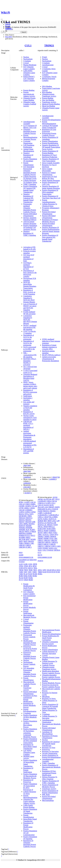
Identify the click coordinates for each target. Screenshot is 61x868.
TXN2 (51, 538)
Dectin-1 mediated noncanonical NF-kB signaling (30, 327)
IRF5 (45, 521)
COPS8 (33, 512)
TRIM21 (49, 45)
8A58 (45, 572)
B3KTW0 (33, 560)
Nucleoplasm (28, 59)
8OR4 (35, 576)
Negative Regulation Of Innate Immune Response (51, 187)
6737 (39, 553)
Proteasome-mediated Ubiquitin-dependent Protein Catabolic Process (30, 208)
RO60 (46, 531)
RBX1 (28, 537)
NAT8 (55, 525)
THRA (21, 543)
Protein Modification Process (28, 604)
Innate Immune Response (51, 180)
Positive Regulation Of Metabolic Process (50, 786)
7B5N (26, 570)
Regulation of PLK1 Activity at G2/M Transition (29, 292)
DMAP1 (51, 507)
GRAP (46, 517)
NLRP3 (32, 530)
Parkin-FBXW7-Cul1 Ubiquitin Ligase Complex (29, 79)
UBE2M (22, 547)
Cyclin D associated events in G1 (30, 372)
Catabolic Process (48, 665)
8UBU (31, 578)
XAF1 (40, 550)
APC (53, 499)
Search (8, 24)
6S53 (58, 570)
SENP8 (33, 539)
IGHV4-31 (53, 519)
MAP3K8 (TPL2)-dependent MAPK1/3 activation (30, 362)
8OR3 (30, 576)
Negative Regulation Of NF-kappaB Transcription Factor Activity (51, 147)
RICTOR (22, 539)
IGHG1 (46, 519)
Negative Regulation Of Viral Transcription (50, 160)
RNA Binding (47, 92)
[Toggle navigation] (2, 19)
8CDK (35, 574)
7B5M (21, 570)
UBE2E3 (22, 545)
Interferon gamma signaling (48, 352)
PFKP (46, 527)
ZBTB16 (57, 550)
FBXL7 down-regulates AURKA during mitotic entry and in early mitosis (30, 385)
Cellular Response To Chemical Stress (50, 205)
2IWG (40, 570)
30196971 (28, 493)
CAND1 (27, 502)
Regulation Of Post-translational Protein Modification (49, 773)
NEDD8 (29, 526)
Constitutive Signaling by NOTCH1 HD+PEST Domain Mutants (30, 320)
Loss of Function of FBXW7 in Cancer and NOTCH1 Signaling (30, 307)
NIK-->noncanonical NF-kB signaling (30, 355)
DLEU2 (22, 514)
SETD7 (40, 533)
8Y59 (53, 572)
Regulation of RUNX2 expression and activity (30, 392)
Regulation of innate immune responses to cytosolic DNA (49, 347)
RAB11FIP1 (42, 529)
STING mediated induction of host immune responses (51, 341)
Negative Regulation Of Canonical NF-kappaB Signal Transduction (28, 198)
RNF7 (28, 539)
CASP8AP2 (42, 501)
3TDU (21, 566)
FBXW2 (22, 520)
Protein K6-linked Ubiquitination (48, 225)
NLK (27, 530)
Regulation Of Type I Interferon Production (50, 156)
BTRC (21, 502)
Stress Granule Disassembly (47, 170)
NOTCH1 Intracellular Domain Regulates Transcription (30, 285)
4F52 (30, 566)
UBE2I (40, 544)
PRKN (34, 532)
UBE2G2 (55, 542)
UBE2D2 (54, 540)
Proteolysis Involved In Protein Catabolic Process (30, 649)
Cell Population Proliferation (29, 146)
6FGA (54, 570)
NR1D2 (22, 532)
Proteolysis (27, 652)
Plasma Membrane (30, 65)
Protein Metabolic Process (51, 683)
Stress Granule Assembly (51, 163)
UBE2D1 (47, 540)
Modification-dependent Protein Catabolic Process (30, 643)
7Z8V (30, 572)
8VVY (21, 580)
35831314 (9, 29)
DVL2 (27, 514)
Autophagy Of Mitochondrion (47, 733)
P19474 (40, 561)
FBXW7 (22, 522)
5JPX (44, 570)
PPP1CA (28, 532)
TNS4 (52, 534)
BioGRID (9, 37)
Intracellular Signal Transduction (30, 820)
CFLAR (34, 506)
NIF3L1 (41, 527)
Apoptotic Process (30, 139)
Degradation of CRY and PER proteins (29, 451)
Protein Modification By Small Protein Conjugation (29, 587)
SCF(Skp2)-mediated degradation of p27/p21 (28, 266)
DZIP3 (57, 507)
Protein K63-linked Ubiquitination (49, 213)
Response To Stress (49, 699)
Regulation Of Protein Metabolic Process (30, 705)
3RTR (35, 564)
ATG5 (57, 499)
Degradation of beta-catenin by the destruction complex (30, 274)
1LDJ (21, 564)
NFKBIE (22, 530)
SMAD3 (31, 541)
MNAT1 (50, 525)
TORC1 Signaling (30, 184)
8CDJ (30, 574)
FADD (40, 511)
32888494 (27, 477)
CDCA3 (22, 504)
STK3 (55, 533)
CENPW (28, 506)
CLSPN (48, 503)
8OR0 (21, 576)
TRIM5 (40, 538)
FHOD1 (53, 511)
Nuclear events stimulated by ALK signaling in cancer (30, 418)
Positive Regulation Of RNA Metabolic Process (30, 717)
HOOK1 (32, 524)
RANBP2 (22, 537)
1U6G (30, 564)
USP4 (40, 548)
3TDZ (26, 566)
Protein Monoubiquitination (30, 136)
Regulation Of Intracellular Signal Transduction (30, 747)
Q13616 (22, 562)
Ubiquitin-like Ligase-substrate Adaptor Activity (29, 801)
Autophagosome (48, 65)
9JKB (26, 580)
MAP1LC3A (42, 523)
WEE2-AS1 (53, 548)
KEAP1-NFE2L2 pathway (51, 355)
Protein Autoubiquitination (49, 201)
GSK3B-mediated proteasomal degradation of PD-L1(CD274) (30, 444)
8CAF (26, 574)
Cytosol (26, 63)
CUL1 (28, 45)
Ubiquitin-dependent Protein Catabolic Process (30, 131)
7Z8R (21, 572)
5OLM (49, 570)
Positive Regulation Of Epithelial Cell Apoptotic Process (30, 227)
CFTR (21, 508)
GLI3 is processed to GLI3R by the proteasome (30, 349)
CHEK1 (27, 508)
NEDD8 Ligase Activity (29, 757)
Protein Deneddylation (28, 679)
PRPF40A (22, 534)
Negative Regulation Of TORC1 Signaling (30, 233)
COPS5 (22, 512)
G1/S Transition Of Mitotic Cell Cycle (30, 127)
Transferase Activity (49, 102)
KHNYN (22, 526)
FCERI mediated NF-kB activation (29, 313)
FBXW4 (28, 520)
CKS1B (22, 510)
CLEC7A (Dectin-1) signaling (30, 332)
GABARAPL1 (43, 515)
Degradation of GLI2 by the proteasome (29, 343)
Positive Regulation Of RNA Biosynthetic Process (30, 724)
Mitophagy (46, 697)
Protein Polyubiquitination (51, 120)
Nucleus (26, 57)
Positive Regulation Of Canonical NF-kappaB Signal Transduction (30, 189)
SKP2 (25, 541)
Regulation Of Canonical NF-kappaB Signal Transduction (51, 744)
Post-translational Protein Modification (51, 631)
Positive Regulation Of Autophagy (30, 160)
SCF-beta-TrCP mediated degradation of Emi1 (29, 258)
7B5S (35, 570)
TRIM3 (47, 536)
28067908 (27, 465)
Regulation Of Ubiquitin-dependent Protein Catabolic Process (30, 844)
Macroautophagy (48, 800)
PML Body (46, 795)
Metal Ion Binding (49, 106)
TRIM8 (46, 538)
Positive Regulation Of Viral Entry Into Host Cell (51, 197)
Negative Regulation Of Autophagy (28, 155)
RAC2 (33, 535)
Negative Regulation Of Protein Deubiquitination (51, 228)
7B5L (35, 568)
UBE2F (28, 545)
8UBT (26, 578)
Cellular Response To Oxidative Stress (30, 181)
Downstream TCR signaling (30, 279)
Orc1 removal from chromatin (30, 368)
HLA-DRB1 (53, 517)
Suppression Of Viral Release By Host (49, 178)
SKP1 (21, 541)
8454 (21, 553)
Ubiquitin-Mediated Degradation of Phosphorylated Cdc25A (30, 377)
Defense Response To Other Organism (50, 778)
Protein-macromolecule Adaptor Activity (29, 94)
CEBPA (33, 504)
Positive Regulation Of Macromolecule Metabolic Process (30, 776)
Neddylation (28, 396)
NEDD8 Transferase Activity (27, 688)
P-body (45, 57)
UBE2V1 (41, 546)
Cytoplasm (27, 61)
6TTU (25, 568)
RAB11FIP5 (51, 529)
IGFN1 (40, 519)
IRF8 (49, 521)
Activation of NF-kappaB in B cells (30, 248)
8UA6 (21, 578)
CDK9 (27, 504)
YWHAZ (50, 550)
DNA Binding (47, 86)
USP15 (54, 546)
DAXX (46, 505)
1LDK (25, 564)
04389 (21, 555)
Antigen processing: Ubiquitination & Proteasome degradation (29, 435)
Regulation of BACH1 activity (29, 413)
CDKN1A (41, 503)
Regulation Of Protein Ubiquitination (50, 737)
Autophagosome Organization (48, 721)
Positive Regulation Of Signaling (30, 838)
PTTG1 (28, 535)
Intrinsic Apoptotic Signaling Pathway (30, 219)
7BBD (40, 572)
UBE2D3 (41, 542)
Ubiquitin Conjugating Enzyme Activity (50, 643)
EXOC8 (55, 509)
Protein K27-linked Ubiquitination (49, 174)
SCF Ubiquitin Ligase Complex (29, 68)
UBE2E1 (48, 542)
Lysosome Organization (28, 142)
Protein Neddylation (28, 612)
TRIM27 (41, 536)
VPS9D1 (45, 548)
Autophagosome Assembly (29, 123)
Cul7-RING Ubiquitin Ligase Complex (29, 752)
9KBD (31, 580)
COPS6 (27, 512)
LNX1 (54, 521)
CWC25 (41, 505)
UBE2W (48, 546)
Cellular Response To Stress (30, 793)
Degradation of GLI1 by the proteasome (29, 337)
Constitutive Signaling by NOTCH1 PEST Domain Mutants (29, 299)
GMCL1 (41, 517)
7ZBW (34, 572)
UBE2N (53, 544)
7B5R (30, 570)
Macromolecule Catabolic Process (30, 683)
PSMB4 (29, 534)
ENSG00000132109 (45, 557)
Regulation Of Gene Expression (49, 130)
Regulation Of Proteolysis (28, 781)
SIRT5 (46, 533)
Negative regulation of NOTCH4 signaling (30, 408)
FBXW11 (29, 518)
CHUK (32, 508)
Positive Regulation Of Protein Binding (50, 152)
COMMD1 (29, 510)
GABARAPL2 (54, 515)
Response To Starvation (50, 751)
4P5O (35, 566)
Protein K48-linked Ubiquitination (30, 215)
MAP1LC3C (42, 525)
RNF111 (41, 531)
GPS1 (21, 524)
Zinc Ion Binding (48, 100)
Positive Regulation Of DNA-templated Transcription (50, 192)
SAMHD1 (52, 531)
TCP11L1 (46, 534)
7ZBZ (21, 574)
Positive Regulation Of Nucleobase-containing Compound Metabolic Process (30, 733)
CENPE (22, 506)
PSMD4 (22, 535)
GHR (33, 522)
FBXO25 (22, 518)
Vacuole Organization (50, 753)
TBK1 (40, 534)
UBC (32, 543)
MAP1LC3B (52, 523)
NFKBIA (22, 528)
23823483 (27, 487)
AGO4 (55, 497)
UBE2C (41, 540)
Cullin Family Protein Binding (29, 806)
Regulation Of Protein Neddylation (28, 770)
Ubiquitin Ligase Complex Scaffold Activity (30, 104)
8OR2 (26, 576)
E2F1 (32, 514)
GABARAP (47, 513)
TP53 (56, 534)
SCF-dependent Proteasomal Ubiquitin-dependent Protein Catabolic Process (30, 171)
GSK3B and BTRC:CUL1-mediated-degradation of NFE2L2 (28, 425)
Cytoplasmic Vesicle (49, 77)
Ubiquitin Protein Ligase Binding (29, 99)
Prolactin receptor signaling (30, 252)
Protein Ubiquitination (28, 164)
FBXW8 (28, 522)
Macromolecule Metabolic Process (30, 616)
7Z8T (25, 572)
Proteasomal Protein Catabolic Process (49, 134)
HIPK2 (26, 524)
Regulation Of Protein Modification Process (28, 826)
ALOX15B (47, 499)
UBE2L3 (46, 544)
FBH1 (30, 516)
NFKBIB (29, 528)
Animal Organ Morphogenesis (29, 150)
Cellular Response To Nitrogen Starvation (50, 652)
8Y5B (58, 572)
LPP (58, 521)
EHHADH (41, 509)
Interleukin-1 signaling (28, 399)
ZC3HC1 (28, 547)
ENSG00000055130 (26, 557)
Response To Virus (49, 748)
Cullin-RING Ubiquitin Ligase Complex (29, 73)
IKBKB (40, 521)
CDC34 (33, 502)
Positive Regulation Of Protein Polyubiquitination (51, 756)
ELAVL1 (49, 509)
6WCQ (30, 568)
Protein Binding (29, 90)
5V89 (21, 568)
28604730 (56, 477)
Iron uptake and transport (29, 403)
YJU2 (44, 550)
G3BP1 (40, 513)
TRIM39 (53, 536)
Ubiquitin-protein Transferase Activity (49, 95)
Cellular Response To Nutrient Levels (30, 178)
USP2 (59, 546)
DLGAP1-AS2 (43, 507)
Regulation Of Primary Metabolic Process (50, 221)
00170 (40, 555)
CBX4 (49, 501)
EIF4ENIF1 (23, 516)
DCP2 (52, 505)
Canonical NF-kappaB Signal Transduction (50, 127)
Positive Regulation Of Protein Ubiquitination (50, 792)
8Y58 (49, 572)
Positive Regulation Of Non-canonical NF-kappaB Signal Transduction (50, 238)
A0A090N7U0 (24, 560)
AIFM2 (40, 499)
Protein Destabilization (50, 143)
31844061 (52, 479)
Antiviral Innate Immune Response (30, 223)
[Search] (11, 32)
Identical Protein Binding (51, 104)
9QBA (40, 574)
